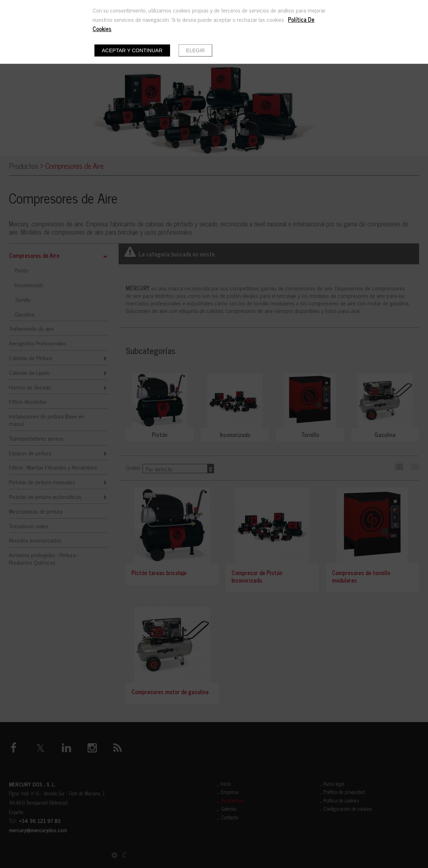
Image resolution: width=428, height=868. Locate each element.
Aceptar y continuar (132, 50)
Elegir (196, 50)
